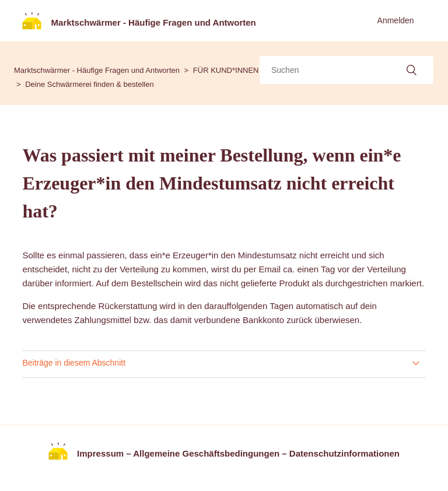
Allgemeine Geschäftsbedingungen (206, 453)
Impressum (100, 453)
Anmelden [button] (396, 20)
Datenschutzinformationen (344, 453)
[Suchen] (346, 70)
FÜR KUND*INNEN (226, 70)
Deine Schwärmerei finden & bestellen (89, 84)
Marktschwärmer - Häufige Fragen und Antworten (97, 70)
